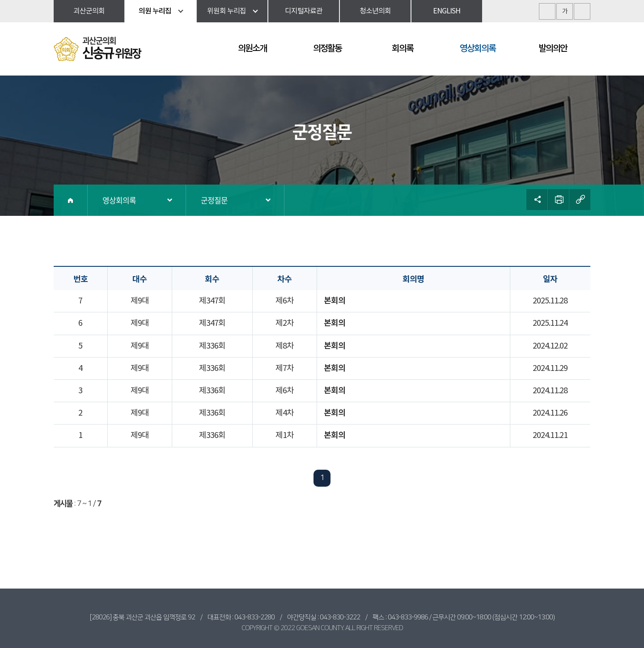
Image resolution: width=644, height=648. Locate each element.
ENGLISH (447, 11)
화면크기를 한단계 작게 (582, 11)
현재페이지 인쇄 (558, 200)
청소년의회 (375, 11)
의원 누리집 (155, 11)
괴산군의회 (89, 11)
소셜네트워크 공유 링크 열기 (537, 200)
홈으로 (71, 200)
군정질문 (214, 200)
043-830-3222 (340, 617)
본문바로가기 (0, 0)
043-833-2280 (254, 617)
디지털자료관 (304, 11)
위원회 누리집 (227, 11)
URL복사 (580, 200)
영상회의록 (119, 200)
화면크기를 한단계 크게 (547, 11)
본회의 (335, 301)
